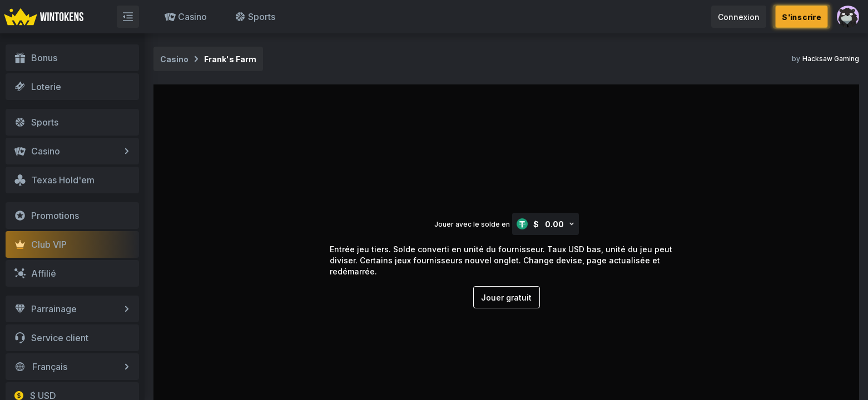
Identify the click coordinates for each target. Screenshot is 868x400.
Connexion (739, 17)
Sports (255, 17)
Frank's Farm (230, 59)
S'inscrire (802, 16)
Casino (186, 17)
